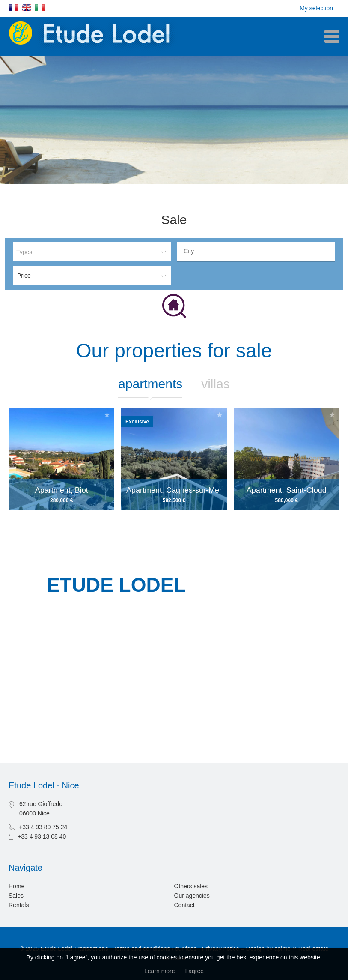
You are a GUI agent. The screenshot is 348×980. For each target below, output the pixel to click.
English (27, 8)
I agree (194, 971)
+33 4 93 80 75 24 (43, 827)
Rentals (19, 905)
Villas (216, 384)
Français (13, 8)
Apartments (150, 384)
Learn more (160, 971)
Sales (16, 896)
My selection (316, 8)
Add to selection (107, 415)
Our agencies (192, 896)
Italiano (40, 8)
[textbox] (258, 251)
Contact (184, 905)
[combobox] (256, 252)
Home (16, 886)
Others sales (191, 886)
